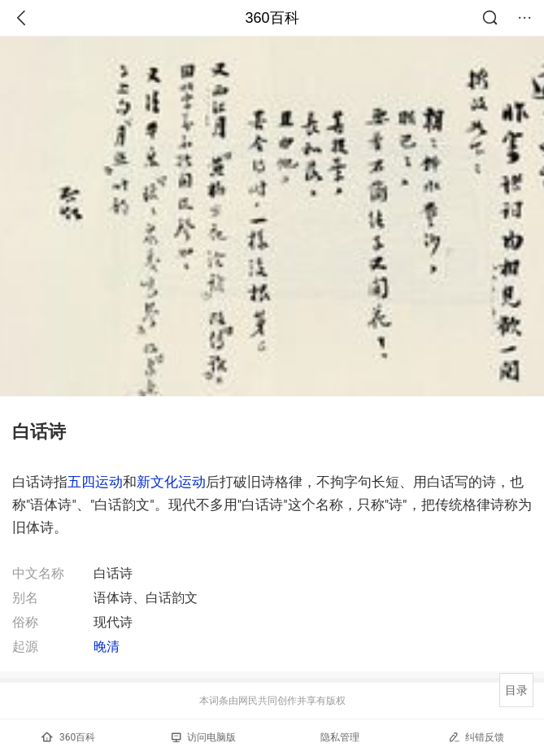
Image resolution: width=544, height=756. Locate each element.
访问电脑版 (204, 737)
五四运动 (95, 482)
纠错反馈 (476, 737)
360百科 (272, 18)
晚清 (107, 647)
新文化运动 (171, 482)
